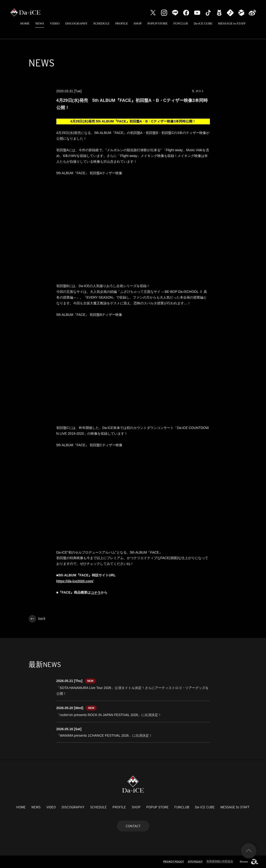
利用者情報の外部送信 (220, 861)
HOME (25, 23)
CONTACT (133, 826)
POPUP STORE (158, 23)
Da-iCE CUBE (203, 23)
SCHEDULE (101, 23)
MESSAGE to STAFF (232, 23)
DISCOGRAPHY (76, 23)
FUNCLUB (181, 23)
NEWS (40, 23)
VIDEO (55, 23)
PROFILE (122, 23)
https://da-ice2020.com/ (75, 581)
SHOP (138, 23)
